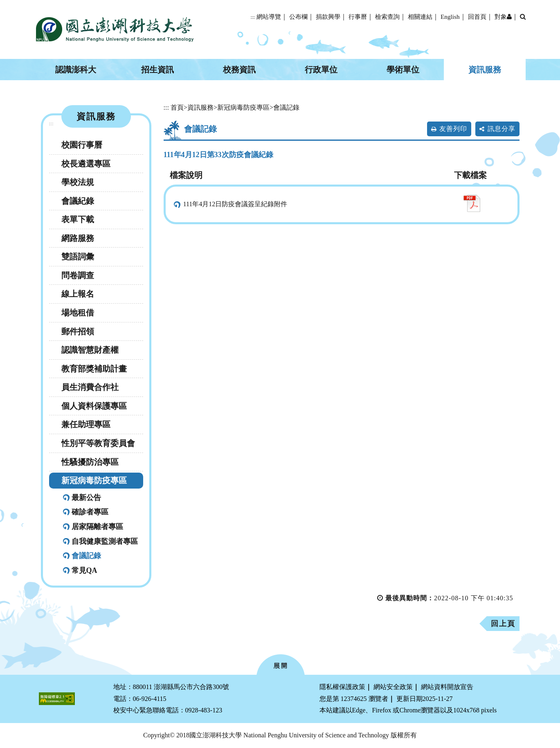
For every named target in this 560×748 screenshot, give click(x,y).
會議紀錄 (78, 201)
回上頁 (503, 624)
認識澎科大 (76, 70)
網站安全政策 (393, 687)
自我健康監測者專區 (105, 541)
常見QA (84, 570)
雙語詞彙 (78, 257)
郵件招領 (78, 331)
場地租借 (78, 313)
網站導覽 (269, 17)
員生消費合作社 (90, 387)
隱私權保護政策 (342, 687)
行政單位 (321, 70)
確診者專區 (90, 512)
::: (253, 17)
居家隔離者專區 (97, 527)
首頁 (177, 107)
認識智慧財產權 (90, 350)
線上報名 (78, 294)
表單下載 (78, 219)
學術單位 (403, 70)
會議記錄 (86, 556)
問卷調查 (78, 275)
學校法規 (78, 182)
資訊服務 (485, 70)
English (450, 17)
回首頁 (477, 17)
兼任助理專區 (86, 424)
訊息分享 (502, 129)
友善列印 (453, 129)
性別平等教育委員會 (98, 443)
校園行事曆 (82, 145)
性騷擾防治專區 (90, 462)
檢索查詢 (387, 17)
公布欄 (298, 17)
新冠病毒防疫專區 (94, 480)
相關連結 (420, 17)
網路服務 (78, 238)
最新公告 (86, 498)
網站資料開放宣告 (447, 687)
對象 (503, 17)
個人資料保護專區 (94, 406)
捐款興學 (328, 17)
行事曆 (358, 17)
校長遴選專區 (86, 164)
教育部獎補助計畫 (94, 369)
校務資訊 (239, 70)
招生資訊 (157, 70)
